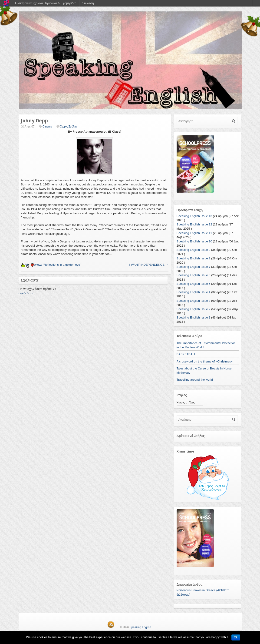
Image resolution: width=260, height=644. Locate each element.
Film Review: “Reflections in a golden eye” (51, 265)
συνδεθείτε (26, 293)
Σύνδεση (88, 3)
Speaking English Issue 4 (194, 292)
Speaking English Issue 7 (194, 267)
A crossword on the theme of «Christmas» (205, 361)
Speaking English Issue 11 (194, 233)
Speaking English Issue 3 (194, 301)
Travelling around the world (195, 380)
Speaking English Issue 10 (194, 241)
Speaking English (140, 627)
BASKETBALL (186, 354)
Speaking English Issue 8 (194, 258)
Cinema (47, 127)
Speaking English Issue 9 (194, 250)
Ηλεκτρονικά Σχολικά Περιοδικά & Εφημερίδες (46, 3)
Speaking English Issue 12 (194, 224)
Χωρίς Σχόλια (68, 127)
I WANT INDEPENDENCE (149, 265)
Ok (236, 637)
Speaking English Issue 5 (194, 284)
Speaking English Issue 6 (194, 275)
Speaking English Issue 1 (194, 317)
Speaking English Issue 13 (194, 216)
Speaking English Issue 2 (194, 309)
